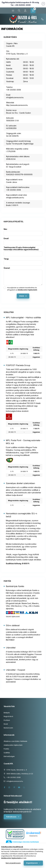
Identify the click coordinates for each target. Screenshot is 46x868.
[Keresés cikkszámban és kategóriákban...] (19, 11)
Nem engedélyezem (13, 863)
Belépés (7, 713)
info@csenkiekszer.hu (15, 198)
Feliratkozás (11, 817)
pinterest (14, 787)
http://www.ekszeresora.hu (17, 105)
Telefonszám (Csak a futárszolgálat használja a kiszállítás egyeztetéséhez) (21, 248)
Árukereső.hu (33, 836)
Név (5, 229)
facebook (4, 787)
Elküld (22, 296)
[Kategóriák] (13, 11)
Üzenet (7, 268)
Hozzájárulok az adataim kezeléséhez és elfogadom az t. (22, 289)
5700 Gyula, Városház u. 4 (17, 770)
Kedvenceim (8, 728)
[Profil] (25, 11)
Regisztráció (8, 716)
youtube (19, 787)
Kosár (6, 724)
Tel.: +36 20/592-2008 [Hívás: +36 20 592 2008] (21, 5)
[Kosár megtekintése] (33, 11)
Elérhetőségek (9, 756)
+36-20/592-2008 (42, 19)
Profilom (7, 720)
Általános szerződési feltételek (15, 741)
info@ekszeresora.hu (15, 97)
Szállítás (7, 753)
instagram (9, 787)
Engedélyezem (32, 863)
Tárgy (6, 259)
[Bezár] (43, 4)
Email (6, 238)
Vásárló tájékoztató (13, 617)
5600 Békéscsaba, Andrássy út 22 (20, 774)
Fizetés (6, 749)
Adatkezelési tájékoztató (13, 745)
